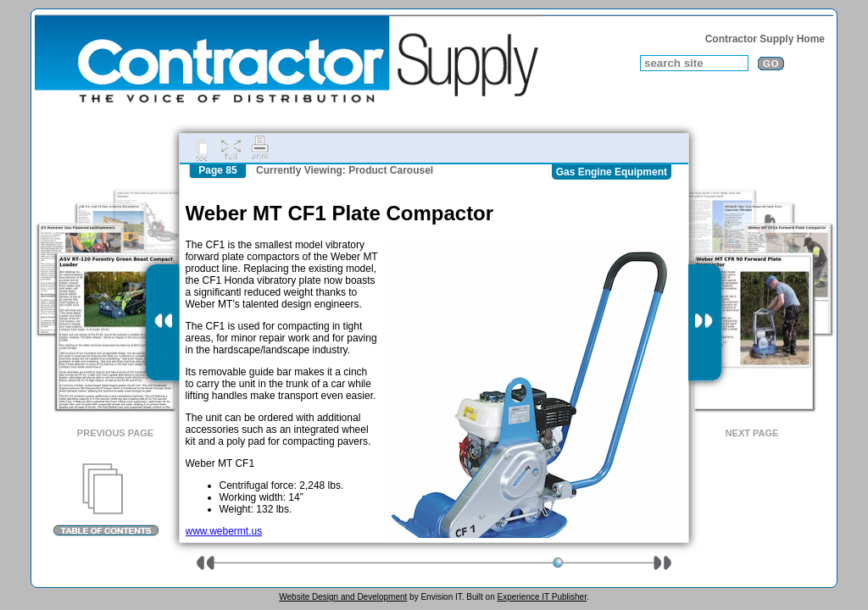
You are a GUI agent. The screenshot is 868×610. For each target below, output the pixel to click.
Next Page (752, 433)
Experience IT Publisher (541, 597)
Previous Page (115, 433)
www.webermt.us (224, 531)
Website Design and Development (343, 597)
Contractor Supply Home (765, 39)
